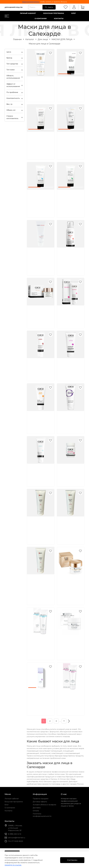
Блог (74, 13)
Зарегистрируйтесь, (31, 2)
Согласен (72, 860)
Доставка (37, 808)
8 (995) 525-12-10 (15, 834)
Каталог (30, 39)
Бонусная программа (54, 13)
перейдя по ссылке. (13, 865)
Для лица (43, 39)
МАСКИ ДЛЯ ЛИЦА (62, 39)
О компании (41, 19)
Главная (17, 39)
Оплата (36, 811)
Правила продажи (41, 799)
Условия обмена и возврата (44, 805)
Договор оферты (40, 802)
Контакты (59, 19)
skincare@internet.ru (17, 838)
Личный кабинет (28, 13)
